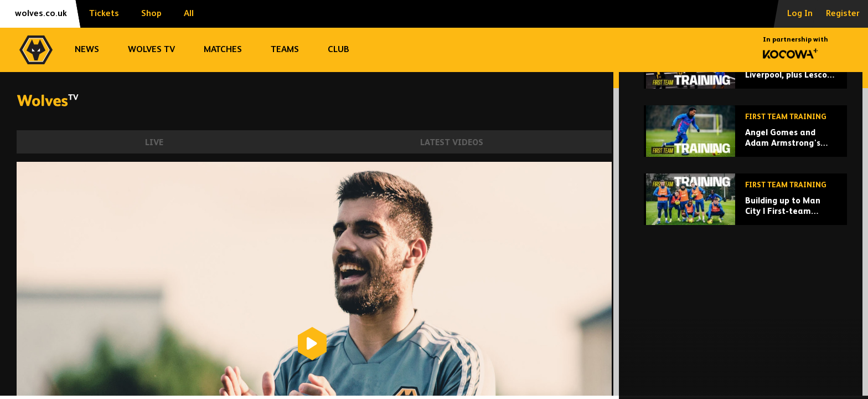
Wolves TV (151, 50)
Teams (285, 50)
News (87, 50)
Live (154, 143)
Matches (223, 50)
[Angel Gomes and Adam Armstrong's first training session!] (745, 214)
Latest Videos (452, 143)
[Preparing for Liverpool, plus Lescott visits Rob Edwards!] (745, 146)
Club (339, 50)
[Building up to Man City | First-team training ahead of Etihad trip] (745, 282)
